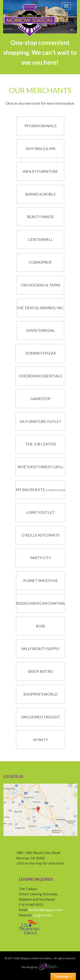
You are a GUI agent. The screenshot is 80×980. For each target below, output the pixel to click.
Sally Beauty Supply (41, 649)
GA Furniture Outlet (40, 421)
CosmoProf (40, 262)
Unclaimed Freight (40, 717)
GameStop (40, 399)
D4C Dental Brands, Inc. (40, 308)
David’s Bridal (40, 330)
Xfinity (40, 740)
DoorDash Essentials (41, 376)
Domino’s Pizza (41, 353)
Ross (40, 626)
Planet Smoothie (41, 580)
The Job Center (41, 444)
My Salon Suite (30, 490)
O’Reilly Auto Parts (40, 535)
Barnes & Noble (40, 194)
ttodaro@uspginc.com (45, 910)
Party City (41, 558)
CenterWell (41, 239)
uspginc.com (42, 915)
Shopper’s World (41, 694)
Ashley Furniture (40, 171)
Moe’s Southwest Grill (40, 467)
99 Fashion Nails (40, 126)
